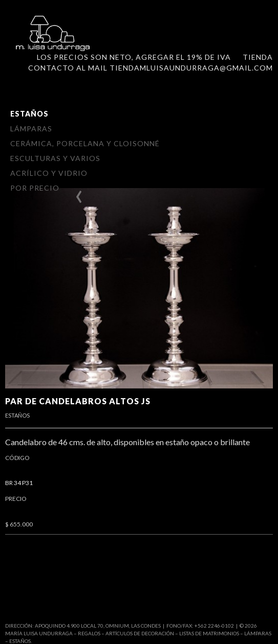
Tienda (258, 57)
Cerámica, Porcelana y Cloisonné (85, 143)
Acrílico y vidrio (49, 173)
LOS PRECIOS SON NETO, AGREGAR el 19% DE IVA (134, 57)
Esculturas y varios (55, 158)
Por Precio (35, 188)
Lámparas (31, 129)
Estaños (29, 114)
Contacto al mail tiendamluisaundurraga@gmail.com (151, 68)
